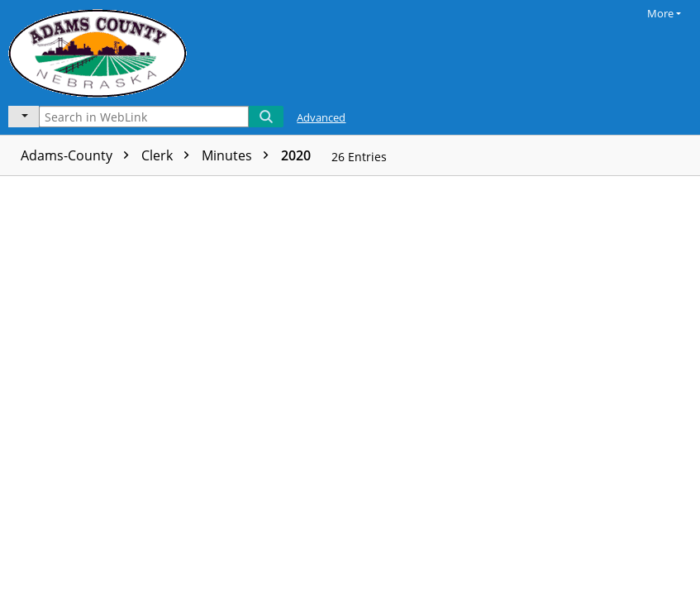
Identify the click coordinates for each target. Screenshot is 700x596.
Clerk (169, 155)
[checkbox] (15, 190)
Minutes (239, 155)
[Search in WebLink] (144, 117)
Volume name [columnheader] (395, 190)
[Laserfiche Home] (102, 51)
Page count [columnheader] (286, 190)
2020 (296, 155)
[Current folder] (24, 117)
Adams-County (79, 155)
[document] (633, 386)
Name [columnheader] (135, 190)
